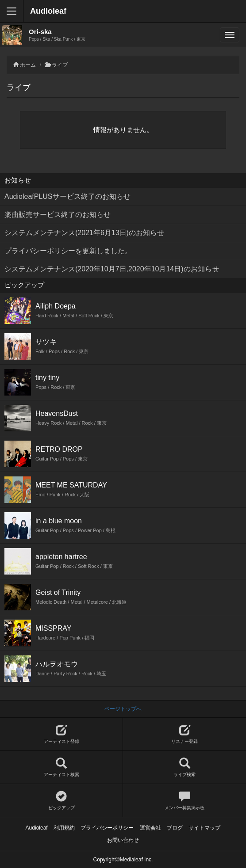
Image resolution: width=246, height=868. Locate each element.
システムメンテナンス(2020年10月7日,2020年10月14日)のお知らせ (112, 269)
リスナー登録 (184, 734)
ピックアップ (61, 801)
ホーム (28, 65)
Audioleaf (48, 11)
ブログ (175, 828)
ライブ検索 (184, 767)
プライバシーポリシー (107, 828)
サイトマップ (204, 828)
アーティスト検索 (61, 767)
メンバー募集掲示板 (184, 801)
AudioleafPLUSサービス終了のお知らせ (67, 196)
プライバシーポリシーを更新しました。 (68, 251)
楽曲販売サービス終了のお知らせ (58, 215)
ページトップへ (123, 709)
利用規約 (64, 828)
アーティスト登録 (61, 734)
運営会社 (150, 828)
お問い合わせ (123, 840)
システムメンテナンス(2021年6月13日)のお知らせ (84, 233)
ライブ (60, 65)
